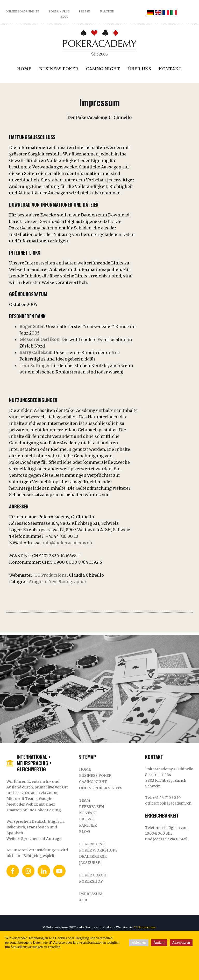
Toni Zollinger (35, 365)
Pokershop (91, 881)
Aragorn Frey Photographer (58, 582)
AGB (83, 900)
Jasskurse (90, 863)
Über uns (140, 69)
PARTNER (107, 12)
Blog (84, 832)
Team (85, 800)
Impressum (91, 894)
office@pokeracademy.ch (168, 803)
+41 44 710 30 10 (166, 798)
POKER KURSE (59, 12)
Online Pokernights (101, 788)
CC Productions (51, 575)
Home (24, 69)
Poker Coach (93, 875)
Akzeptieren (181, 942)
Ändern (159, 942)
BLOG (65, 17)
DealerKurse (93, 856)
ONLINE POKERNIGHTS (23, 12)
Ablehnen (139, 942)
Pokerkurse (92, 844)
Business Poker (59, 69)
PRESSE (85, 12)
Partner (88, 825)
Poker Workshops (98, 850)
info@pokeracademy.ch (67, 543)
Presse (86, 819)
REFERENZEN (91, 807)
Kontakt (170, 69)
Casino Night (103, 69)
